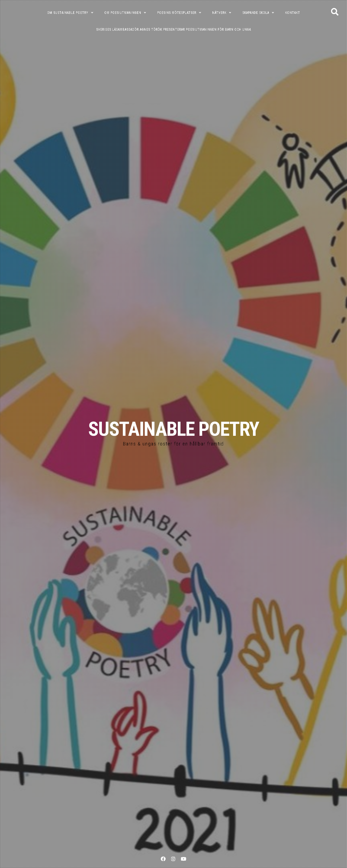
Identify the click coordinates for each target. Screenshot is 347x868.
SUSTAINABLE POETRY (173, 429)
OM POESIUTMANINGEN (123, 13)
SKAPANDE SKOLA (256, 13)
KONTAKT (293, 13)
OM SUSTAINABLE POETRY (68, 13)
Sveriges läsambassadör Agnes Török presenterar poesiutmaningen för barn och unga (174, 30)
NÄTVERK (219, 13)
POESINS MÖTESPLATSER (177, 13)
